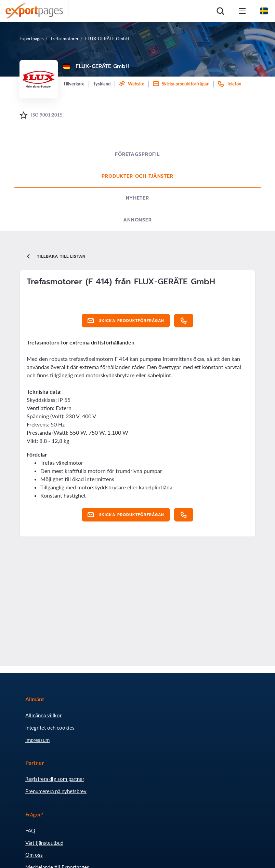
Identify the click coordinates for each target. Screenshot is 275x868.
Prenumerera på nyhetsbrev (56, 791)
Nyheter (137, 198)
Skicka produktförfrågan (186, 84)
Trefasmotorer (64, 39)
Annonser (137, 220)
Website (136, 84)
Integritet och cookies (50, 728)
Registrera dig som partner (55, 779)
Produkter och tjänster (137, 176)
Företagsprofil (137, 154)
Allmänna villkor (43, 715)
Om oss (34, 855)
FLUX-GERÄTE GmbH (107, 39)
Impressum (37, 740)
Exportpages (32, 39)
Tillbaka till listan (55, 256)
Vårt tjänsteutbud (44, 843)
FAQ (30, 830)
